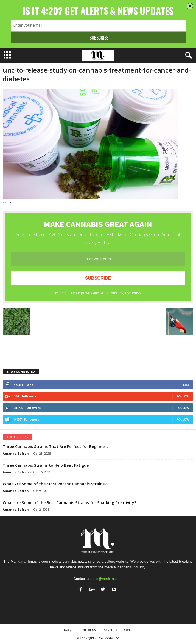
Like (186, 385)
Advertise (111, 630)
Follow (183, 396)
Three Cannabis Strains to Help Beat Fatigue (46, 465)
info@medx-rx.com (107, 579)
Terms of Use (88, 630)
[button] (187, 56)
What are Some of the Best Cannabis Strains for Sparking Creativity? (69, 503)
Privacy (66, 630)
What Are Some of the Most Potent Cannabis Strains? (55, 484)
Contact (130, 630)
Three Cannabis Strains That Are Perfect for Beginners (55, 447)
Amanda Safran (16, 453)
